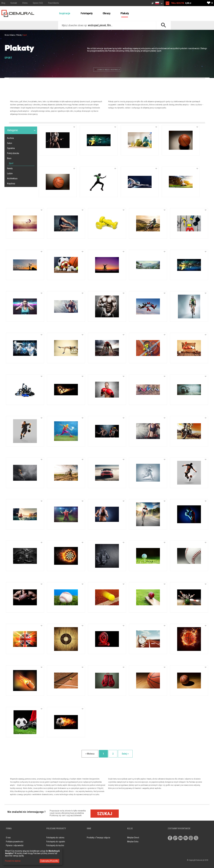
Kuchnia (10, 138)
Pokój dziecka (13, 153)
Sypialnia (11, 148)
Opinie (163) (38, 3)
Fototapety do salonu (55, 838)
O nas (8, 838)
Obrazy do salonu (54, 849)
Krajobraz (11, 184)
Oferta (25, 3)
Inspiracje (65, 13)
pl (157, 3)
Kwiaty (10, 168)
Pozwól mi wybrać (13, 861)
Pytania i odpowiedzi (15, 845)
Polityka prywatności (15, 842)
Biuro (9, 158)
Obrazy (107, 13)
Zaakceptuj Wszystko (49, 861)
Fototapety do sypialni (56, 842)
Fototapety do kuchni (55, 845)
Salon (10, 143)
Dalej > (125, 754)
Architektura (12, 179)
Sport (25, 35)
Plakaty (125, 13)
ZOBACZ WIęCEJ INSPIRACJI (107, 70)
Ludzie (10, 173)
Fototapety (87, 13)
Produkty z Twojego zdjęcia (98, 838)
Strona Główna (10, 35)
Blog (3, 3)
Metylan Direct (133, 838)
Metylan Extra (133, 842)
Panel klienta (53, 3)
